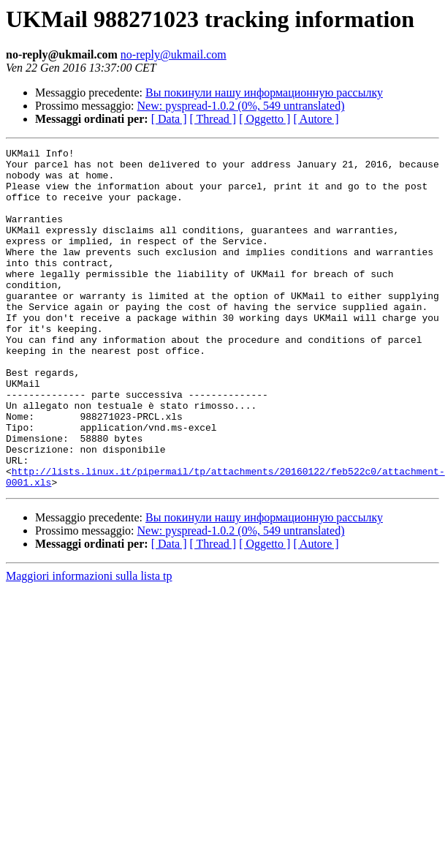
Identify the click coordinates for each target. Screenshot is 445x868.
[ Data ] (169, 119)
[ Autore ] (316, 119)
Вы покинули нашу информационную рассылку (264, 93)
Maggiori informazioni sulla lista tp (89, 644)
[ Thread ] (213, 119)
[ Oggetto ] (265, 119)
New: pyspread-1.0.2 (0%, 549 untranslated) (241, 106)
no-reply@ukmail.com (174, 54)
